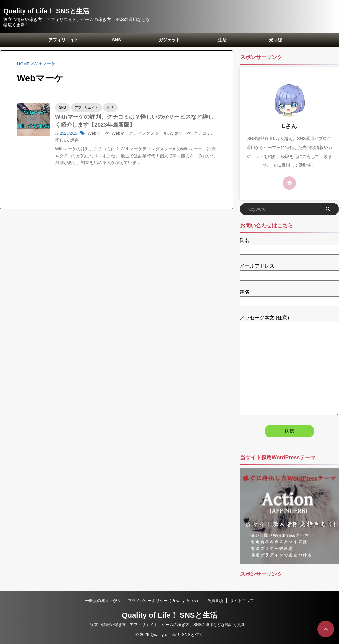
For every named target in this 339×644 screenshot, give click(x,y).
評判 (65, 142)
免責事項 (215, 601)
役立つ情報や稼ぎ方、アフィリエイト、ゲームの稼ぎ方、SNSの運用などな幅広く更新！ (170, 625)
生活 (222, 40)
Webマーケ (98, 135)
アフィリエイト (63, 40)
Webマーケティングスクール (136, 135)
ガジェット (169, 40)
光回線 (276, 40)
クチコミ (194, 135)
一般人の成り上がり (103, 601)
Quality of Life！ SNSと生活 (46, 11)
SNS (116, 40)
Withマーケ (174, 135)
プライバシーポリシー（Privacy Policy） (164, 601)
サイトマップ (242, 601)
